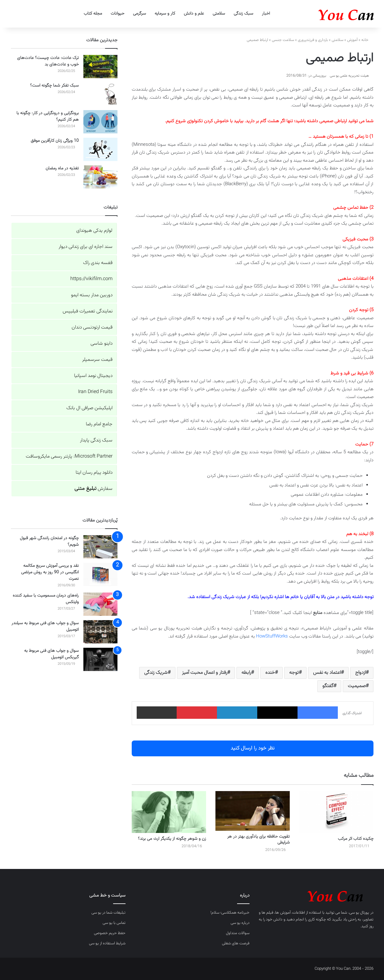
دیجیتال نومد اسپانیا (93, 376)
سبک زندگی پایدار (96, 440)
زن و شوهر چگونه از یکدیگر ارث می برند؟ (172, 839)
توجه (294, 673)
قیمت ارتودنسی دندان (92, 327)
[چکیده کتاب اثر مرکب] (336, 812)
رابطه (246, 673)
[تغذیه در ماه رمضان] (100, 177)
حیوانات (117, 14)
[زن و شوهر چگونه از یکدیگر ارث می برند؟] (169, 812)
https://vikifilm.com (91, 279)
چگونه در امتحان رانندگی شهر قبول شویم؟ (49, 541)
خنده (270, 673)
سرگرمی (139, 14)
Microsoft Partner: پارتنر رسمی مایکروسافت (69, 456)
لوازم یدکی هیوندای (94, 231)
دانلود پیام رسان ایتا (94, 473)
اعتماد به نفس (327, 673)
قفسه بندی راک (98, 263)
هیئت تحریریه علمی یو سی (349, 76)
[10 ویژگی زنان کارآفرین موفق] (100, 149)
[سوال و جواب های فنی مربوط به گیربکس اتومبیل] (100, 659)
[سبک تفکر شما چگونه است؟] (100, 94)
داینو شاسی (102, 344)
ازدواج (360, 673)
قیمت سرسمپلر (97, 360)
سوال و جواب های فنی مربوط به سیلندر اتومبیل (45, 626)
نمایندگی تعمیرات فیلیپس (88, 311)
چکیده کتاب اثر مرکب (356, 839)
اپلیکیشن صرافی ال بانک (89, 408)
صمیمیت (357, 686)
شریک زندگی (156, 673)
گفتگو (328, 686)
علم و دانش (194, 14)
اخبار (266, 14)
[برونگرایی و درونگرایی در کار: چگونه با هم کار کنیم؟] (100, 122)
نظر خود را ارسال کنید (253, 748)
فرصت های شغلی (236, 943)
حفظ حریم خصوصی (110, 933)
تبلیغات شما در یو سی (108, 913)
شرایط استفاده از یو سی (107, 943)
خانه (367, 40)
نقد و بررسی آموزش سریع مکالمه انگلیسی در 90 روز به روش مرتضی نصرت (50, 572)
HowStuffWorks (272, 636)
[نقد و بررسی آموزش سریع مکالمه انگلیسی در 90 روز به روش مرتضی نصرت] (100, 574)
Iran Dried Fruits (95, 392)
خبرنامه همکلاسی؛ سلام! (230, 913)
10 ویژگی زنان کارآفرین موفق (55, 141)
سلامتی (219, 14)
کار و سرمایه (165, 14)
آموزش (352, 40)
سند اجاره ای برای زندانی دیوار (86, 247)
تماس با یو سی (114, 923)
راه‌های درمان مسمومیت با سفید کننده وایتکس (46, 599)
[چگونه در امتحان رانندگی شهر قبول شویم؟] (100, 547)
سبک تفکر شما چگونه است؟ (54, 86)
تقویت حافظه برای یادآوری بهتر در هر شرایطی (258, 840)
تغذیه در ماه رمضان (62, 168)
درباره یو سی (240, 923)
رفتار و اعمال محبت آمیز (205, 673)
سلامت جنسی (283, 40)
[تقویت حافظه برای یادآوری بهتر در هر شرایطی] (253, 811)
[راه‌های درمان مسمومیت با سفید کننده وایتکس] (100, 604)
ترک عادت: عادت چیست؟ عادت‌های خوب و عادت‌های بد (48, 61)
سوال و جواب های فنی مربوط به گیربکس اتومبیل (51, 654)
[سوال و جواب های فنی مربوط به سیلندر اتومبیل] (100, 632)
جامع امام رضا (99, 424)
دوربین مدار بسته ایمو (92, 295)
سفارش (93, 489)
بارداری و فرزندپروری (313, 40)
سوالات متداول (238, 933)
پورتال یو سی (359, 913)
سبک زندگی (243, 14)
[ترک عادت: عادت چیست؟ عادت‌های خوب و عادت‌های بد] (100, 67)
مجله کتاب (93, 14)
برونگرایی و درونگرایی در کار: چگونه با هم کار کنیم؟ (48, 116)
